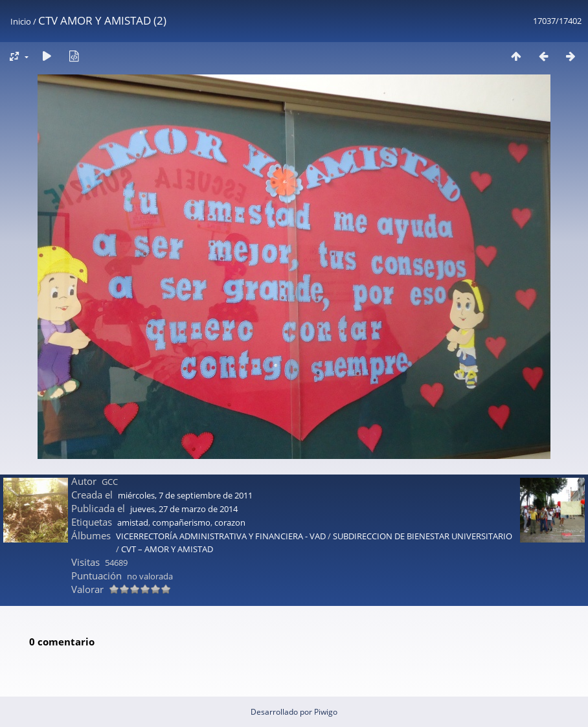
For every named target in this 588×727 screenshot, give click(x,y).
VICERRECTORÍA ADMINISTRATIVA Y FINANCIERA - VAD (221, 536)
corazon (230, 522)
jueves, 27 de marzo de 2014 (184, 509)
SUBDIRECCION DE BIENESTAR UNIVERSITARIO (423, 536)
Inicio (21, 21)
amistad (133, 522)
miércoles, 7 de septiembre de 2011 (185, 495)
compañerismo (181, 522)
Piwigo (326, 712)
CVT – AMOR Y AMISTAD (167, 549)
